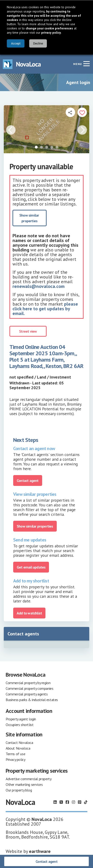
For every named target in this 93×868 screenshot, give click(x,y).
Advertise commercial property (28, 779)
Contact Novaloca (19, 743)
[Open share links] (70, 112)
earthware (40, 851)
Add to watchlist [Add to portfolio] (29, 613)
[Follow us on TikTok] (86, 802)
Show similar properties (30, 218)
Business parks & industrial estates (32, 700)
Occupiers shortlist (20, 725)
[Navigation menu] (86, 64)
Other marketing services (24, 784)
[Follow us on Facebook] (67, 802)
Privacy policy (15, 759)
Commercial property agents (27, 694)
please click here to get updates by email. (45, 309)
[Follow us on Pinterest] (80, 802)
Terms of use (15, 754)
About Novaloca (18, 748)
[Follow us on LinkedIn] (55, 802)
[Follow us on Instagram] (73, 802)
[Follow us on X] (61, 802)
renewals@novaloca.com (38, 286)
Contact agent (46, 861)
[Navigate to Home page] (22, 64)
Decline (38, 43)
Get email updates (31, 567)
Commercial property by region (28, 683)
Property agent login (21, 719)
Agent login (78, 82)
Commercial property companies (29, 688)
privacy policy (51, 32)
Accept (16, 43)
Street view (28, 331)
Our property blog (19, 790)
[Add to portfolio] (82, 112)
